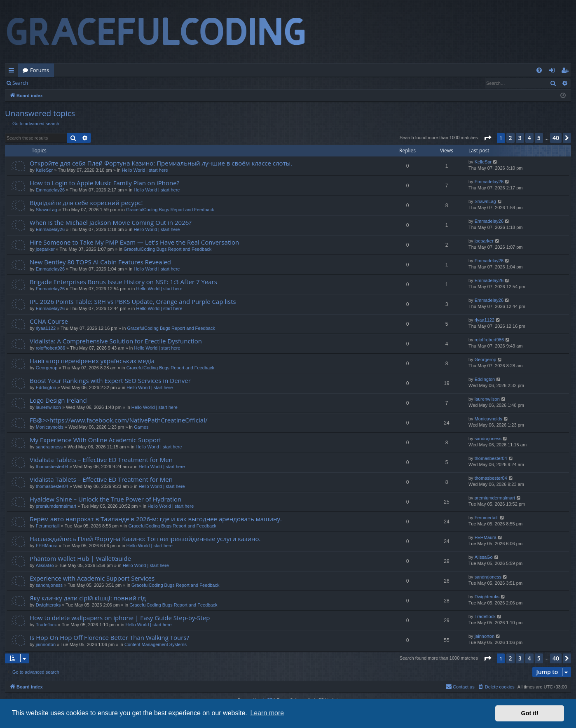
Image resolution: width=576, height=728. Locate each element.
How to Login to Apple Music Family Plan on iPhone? (104, 183)
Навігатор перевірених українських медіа (92, 361)
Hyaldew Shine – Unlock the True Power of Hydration (105, 499)
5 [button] (539, 138)
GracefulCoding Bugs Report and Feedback (170, 210)
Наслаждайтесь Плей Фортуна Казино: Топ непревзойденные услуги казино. (145, 539)
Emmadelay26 (50, 190)
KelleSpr (44, 170)
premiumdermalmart (56, 506)
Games (141, 427)
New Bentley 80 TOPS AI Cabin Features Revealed (100, 262)
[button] (487, 138)
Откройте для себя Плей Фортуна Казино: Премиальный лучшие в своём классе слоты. (161, 163)
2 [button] (510, 138)
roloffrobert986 (50, 348)
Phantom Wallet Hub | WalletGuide (80, 558)
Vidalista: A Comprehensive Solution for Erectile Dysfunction (116, 341)
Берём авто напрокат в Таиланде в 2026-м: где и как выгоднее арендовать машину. (156, 519)
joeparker (45, 249)
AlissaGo (45, 565)
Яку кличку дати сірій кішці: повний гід (88, 598)
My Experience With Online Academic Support (95, 440)
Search (20, 83)
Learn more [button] (267, 713)
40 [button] (556, 138)
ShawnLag (47, 210)
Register (74, 83)
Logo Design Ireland (58, 400)
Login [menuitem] (554, 72)
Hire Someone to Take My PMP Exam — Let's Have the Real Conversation (134, 242)
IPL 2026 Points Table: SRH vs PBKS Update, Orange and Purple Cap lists (133, 301)
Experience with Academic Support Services (92, 578)
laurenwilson (48, 407)
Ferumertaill (48, 526)
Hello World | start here (145, 170)
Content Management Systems (156, 644)
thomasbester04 (52, 467)
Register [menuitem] (567, 72)
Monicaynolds (50, 427)
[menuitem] (539, 70)
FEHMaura (47, 546)
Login (46, 83)
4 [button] (529, 138)
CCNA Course (49, 321)
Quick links (13, 72)
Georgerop (47, 368)
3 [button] (520, 138)
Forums (40, 70)
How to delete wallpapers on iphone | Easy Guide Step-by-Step (120, 618)
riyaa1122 (46, 328)
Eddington (46, 387)
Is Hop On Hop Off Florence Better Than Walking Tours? (109, 637)
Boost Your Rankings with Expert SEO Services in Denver (110, 380)
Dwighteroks (48, 605)
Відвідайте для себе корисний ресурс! (86, 203)
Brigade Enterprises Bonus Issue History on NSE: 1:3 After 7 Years (123, 282)
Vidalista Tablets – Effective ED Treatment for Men (101, 460)
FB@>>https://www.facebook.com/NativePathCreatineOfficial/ (118, 420)
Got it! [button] (530, 713)
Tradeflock (46, 625)
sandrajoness (49, 447)
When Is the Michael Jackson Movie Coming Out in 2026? (111, 222)
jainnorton (46, 644)
